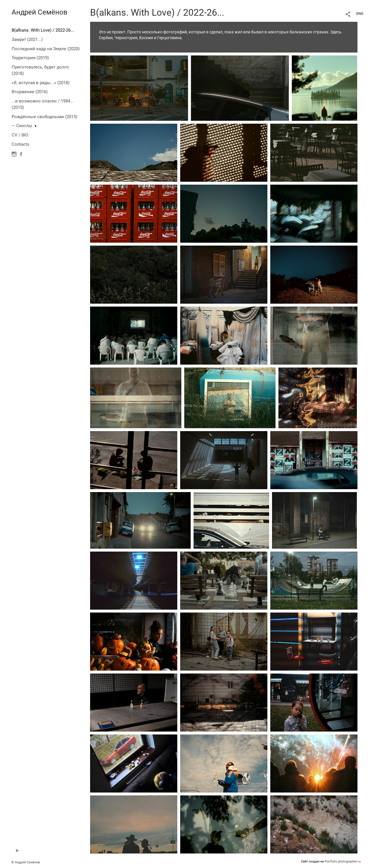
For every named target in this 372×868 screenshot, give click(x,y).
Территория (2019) (30, 58)
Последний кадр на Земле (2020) (46, 49)
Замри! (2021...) (27, 39)
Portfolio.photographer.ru (343, 861)
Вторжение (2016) (30, 92)
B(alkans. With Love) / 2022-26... (43, 30)
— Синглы (22, 126)
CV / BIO (20, 135)
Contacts (20, 144)
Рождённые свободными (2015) (44, 117)
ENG (360, 14)
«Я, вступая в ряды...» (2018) (41, 83)
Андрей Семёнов (40, 12)
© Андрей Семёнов (26, 862)
